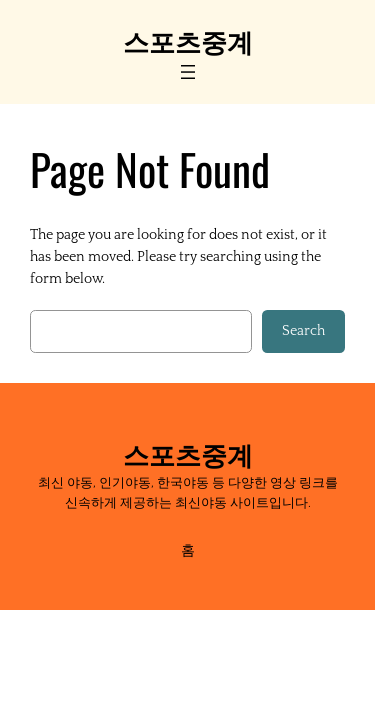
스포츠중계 (188, 40)
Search (303, 331)
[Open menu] (188, 72)
